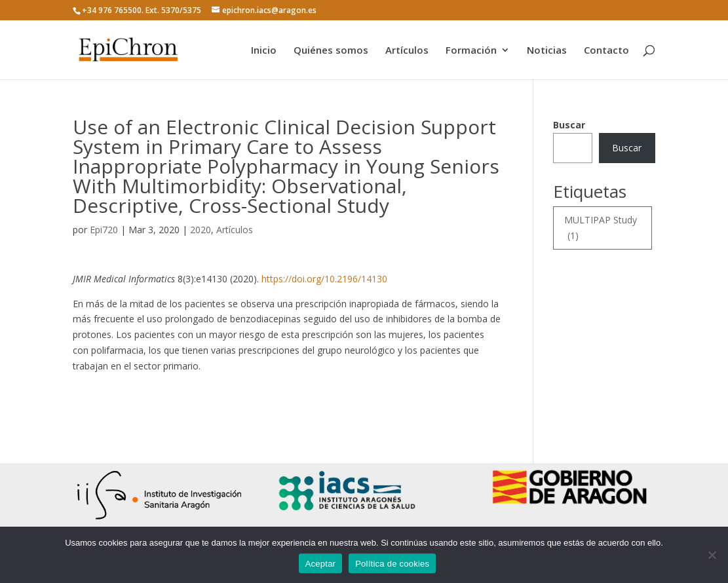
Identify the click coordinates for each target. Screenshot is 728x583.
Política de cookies (392, 564)
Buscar (569, 125)
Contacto (606, 51)
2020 (201, 230)
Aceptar (321, 564)
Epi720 (104, 230)
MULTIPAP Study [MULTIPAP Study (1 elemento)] (601, 229)
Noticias (547, 51)
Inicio (264, 51)
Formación (471, 51)
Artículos (407, 51)
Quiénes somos (331, 51)
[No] (712, 555)
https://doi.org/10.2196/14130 (324, 279)
